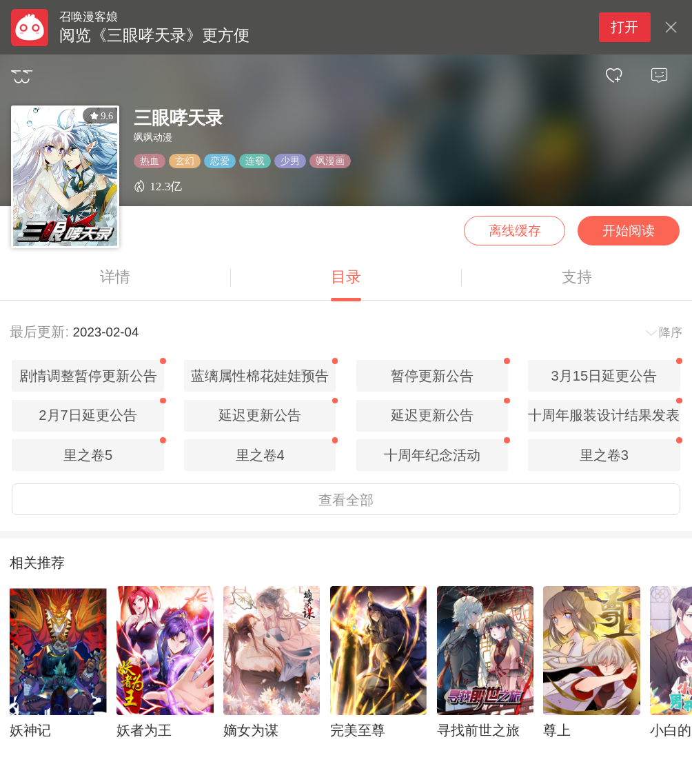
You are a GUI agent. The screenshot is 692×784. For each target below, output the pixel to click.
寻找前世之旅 (478, 730)
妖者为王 (144, 730)
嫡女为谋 (251, 730)
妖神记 (30, 730)
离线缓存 (515, 231)
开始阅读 (629, 231)
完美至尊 (358, 730)
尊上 (557, 730)
